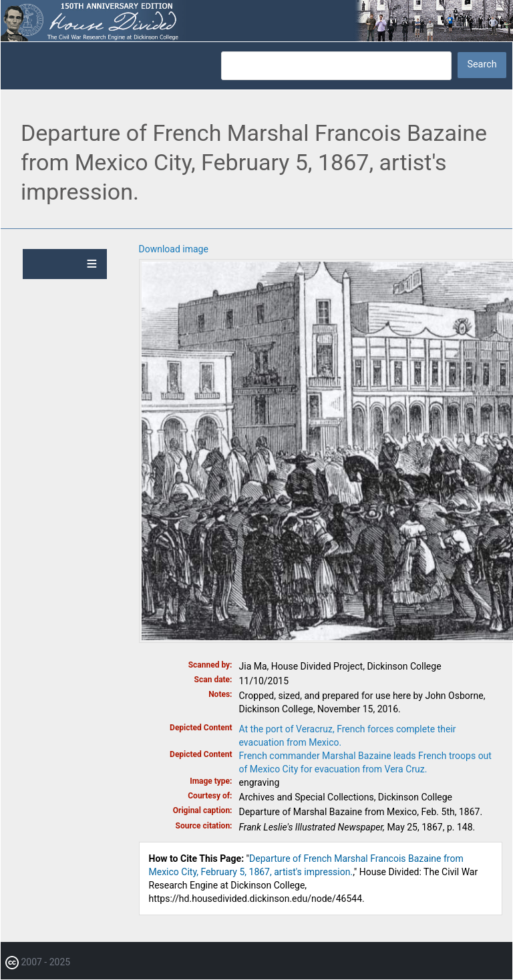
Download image (174, 249)
